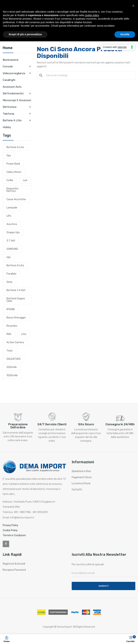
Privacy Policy (10, 525)
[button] (133, 6)
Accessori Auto (12, 87)
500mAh (12, 367)
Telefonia (8, 114)
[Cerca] (88, 75)
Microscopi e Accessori (17, 100)
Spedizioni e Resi (81, 471)
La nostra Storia (81, 483)
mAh (9, 334)
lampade (12, 208)
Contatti (77, 490)
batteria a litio (15, 265)
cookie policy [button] (92, 15)
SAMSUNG (12, 249)
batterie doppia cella (16, 300)
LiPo (9, 216)
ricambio (12, 326)
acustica (12, 224)
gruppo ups (13, 232)
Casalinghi (9, 80)
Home (8, 48)
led (25, 180)
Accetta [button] (125, 34)
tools (10, 351)
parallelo (11, 274)
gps (9, 156)
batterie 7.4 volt (16, 290)
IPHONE (11, 309)
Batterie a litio (12, 120)
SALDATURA (13, 359)
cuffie (10, 180)
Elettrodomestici (13, 93)
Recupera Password (14, 570)
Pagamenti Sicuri (82, 477)
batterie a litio (15, 147)
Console (8, 66)
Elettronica (10, 107)
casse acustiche (16, 199)
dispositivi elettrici (12, 190)
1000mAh (12, 375)
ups (9, 257)
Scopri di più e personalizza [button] (25, 34)
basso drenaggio (16, 318)
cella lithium (14, 172)
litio (24, 334)
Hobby (7, 127)
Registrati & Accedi (14, 564)
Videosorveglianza (14, 73)
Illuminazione (11, 60)
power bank (13, 164)
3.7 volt (11, 241)
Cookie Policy (10, 530)
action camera (15, 342)
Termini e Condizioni (14, 535)
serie (9, 282)
